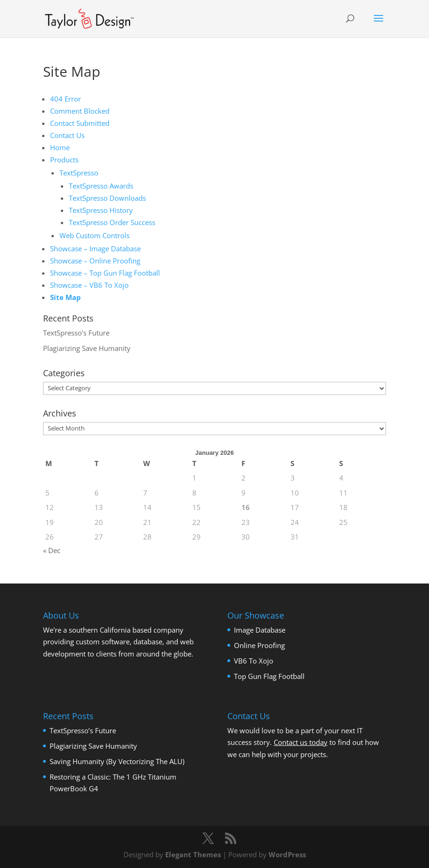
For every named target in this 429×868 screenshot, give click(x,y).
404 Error (65, 99)
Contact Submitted (80, 123)
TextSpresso (79, 173)
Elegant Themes (193, 854)
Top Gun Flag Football (269, 676)
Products (64, 160)
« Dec (52, 550)
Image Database (260, 630)
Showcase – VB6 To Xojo (89, 285)
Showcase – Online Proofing (95, 261)
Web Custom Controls (95, 235)
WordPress (287, 854)
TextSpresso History (101, 210)
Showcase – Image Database (95, 248)
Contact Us (67, 135)
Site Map (65, 297)
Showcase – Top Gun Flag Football (105, 273)
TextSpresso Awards (101, 186)
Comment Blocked (80, 111)
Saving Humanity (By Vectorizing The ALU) (117, 761)
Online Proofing (259, 645)
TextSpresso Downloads (107, 198)
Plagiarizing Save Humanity (87, 348)
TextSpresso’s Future (76, 333)
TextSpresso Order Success (112, 222)
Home (60, 147)
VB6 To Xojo (254, 661)
